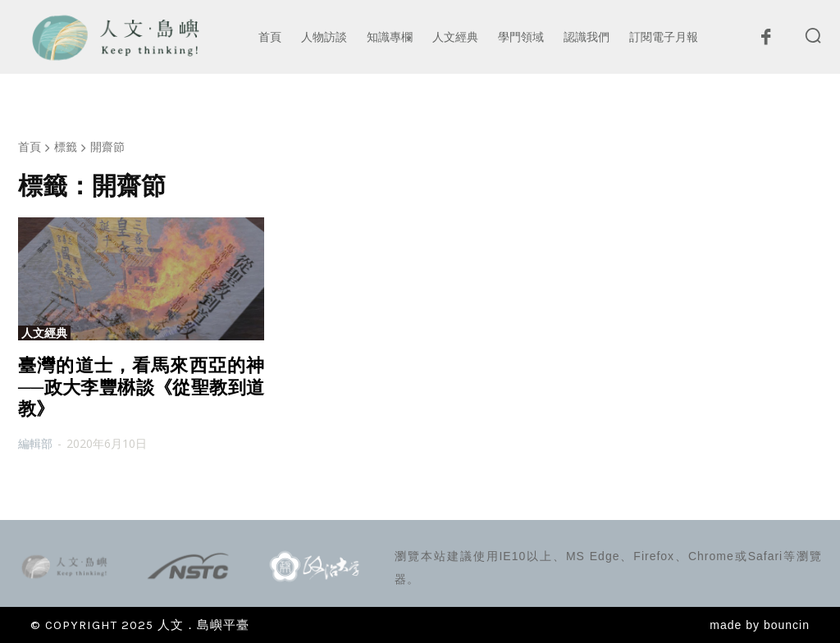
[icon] (765, 41)
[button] (813, 35)
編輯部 (35, 443)
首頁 (30, 146)
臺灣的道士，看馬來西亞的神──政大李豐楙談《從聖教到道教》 (141, 387)
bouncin (787, 625)
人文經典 (44, 333)
